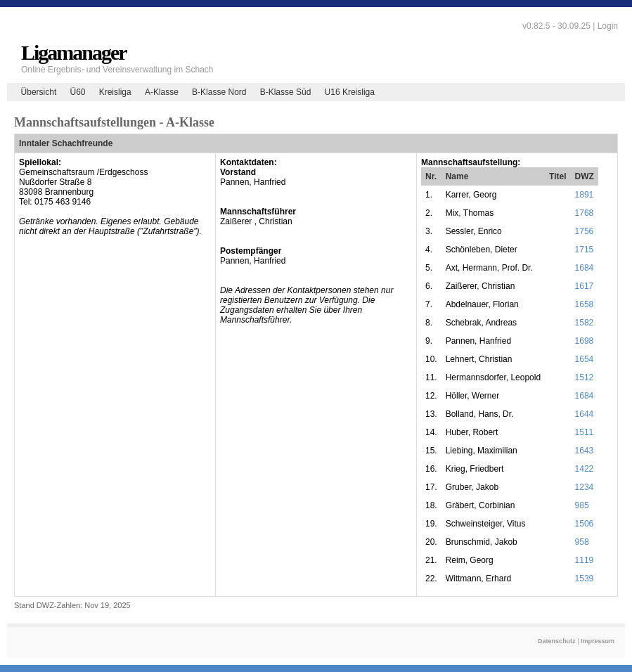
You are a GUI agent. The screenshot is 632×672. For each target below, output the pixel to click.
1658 (585, 304)
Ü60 (77, 92)
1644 (585, 414)
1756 (585, 231)
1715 (585, 250)
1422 (585, 469)
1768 (585, 213)
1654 (585, 359)
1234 (585, 487)
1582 (585, 323)
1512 (585, 377)
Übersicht (39, 92)
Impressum (598, 641)
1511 (585, 432)
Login (608, 26)
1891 (585, 195)
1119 (585, 560)
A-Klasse (162, 92)
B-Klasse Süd (286, 92)
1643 (585, 451)
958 (582, 542)
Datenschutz (557, 641)
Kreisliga (115, 92)
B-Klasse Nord (219, 92)
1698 (585, 341)
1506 (585, 524)
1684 (585, 268)
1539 (585, 579)
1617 (585, 286)
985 (582, 505)
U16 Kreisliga (350, 92)
